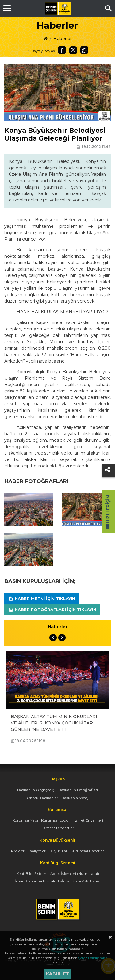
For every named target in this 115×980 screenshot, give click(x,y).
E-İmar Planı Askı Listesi (79, 881)
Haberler (63, 39)
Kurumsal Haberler (87, 851)
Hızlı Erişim (108, 512)
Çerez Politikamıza (93, 958)
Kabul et (58, 974)
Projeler (18, 851)
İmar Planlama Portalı (35, 881)
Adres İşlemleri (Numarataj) (75, 873)
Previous (53, 638)
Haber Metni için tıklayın (42, 599)
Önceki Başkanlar (42, 798)
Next (62, 638)
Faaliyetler (37, 851)
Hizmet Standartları (57, 828)
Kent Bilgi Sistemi (32, 873)
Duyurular (58, 851)
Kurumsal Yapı (25, 820)
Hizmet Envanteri (87, 820)
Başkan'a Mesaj (75, 798)
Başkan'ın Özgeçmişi (36, 790)
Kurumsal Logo (55, 820)
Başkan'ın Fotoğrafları (78, 790)
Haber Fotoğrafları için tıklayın (52, 610)
